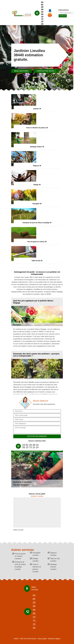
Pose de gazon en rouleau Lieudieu (20, 556)
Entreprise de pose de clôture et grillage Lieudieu (20, 566)
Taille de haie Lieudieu (55, 560)
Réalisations (21, 71)
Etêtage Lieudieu (36, 560)
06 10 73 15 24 (42, 19)
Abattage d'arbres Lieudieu (53, 567)
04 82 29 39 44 (42, 7)
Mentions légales (54, 639)
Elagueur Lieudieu (53, 554)
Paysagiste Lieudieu (36, 554)
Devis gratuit (42, 639)
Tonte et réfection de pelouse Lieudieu (37, 568)
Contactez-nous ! (46, 71)
